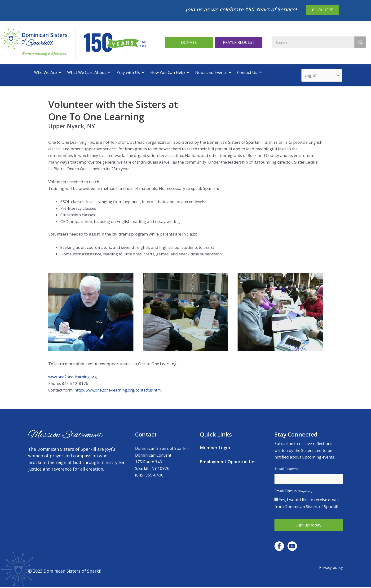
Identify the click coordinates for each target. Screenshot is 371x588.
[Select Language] (322, 76)
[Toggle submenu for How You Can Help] (188, 73)
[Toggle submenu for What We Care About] (109, 73)
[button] (189, 42)
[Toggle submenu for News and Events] (230, 73)
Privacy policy (330, 568)
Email (287, 469)
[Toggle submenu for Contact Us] (261, 73)
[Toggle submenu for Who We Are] (60, 73)
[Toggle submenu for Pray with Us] (143, 73)
